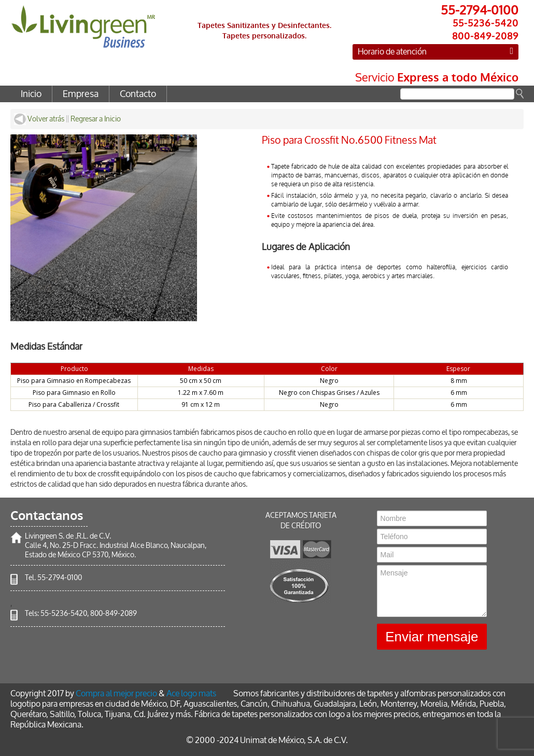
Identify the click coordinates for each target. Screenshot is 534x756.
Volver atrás (39, 119)
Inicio (31, 94)
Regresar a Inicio (96, 119)
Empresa (81, 94)
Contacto (138, 94)
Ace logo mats (191, 693)
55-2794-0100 (60, 578)
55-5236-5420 (64, 614)
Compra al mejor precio (116, 693)
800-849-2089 (114, 614)
